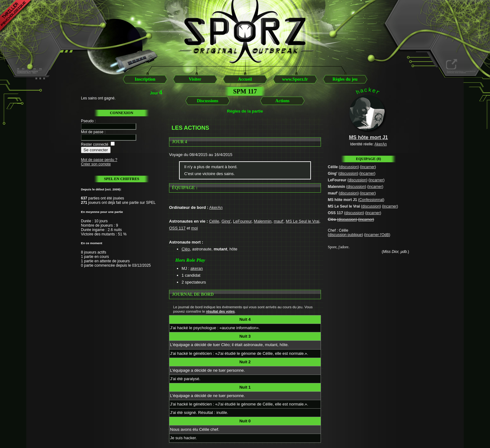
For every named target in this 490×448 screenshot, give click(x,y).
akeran (197, 268)
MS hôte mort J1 (342, 200)
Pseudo (87, 121)
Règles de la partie (245, 111)
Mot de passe (92, 132)
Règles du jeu (345, 79)
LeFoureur (242, 221)
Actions (282, 101)
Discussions (207, 101)
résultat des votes (220, 311)
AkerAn (216, 207)
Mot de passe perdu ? (99, 160)
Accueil (245, 79)
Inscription (145, 79)
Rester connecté (95, 144)
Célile (214, 221)
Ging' (226, 221)
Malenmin (262, 221)
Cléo (186, 249)
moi (195, 228)
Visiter (195, 79)
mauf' (279, 221)
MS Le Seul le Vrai (303, 221)
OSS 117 (177, 228)
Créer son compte (96, 164)
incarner (368, 167)
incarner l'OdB (377, 235)
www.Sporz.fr (295, 79)
